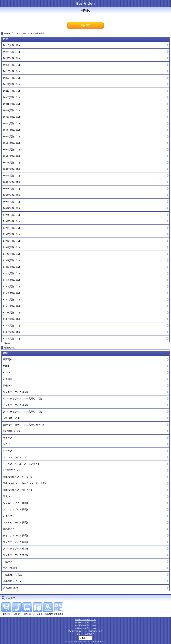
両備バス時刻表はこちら (86, 620)
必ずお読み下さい (89, 634)
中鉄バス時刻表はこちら (86, 628)
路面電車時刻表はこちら (86, 625)
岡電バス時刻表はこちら (86, 622)
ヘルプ (77, 634)
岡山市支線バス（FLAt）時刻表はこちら (86, 631)
